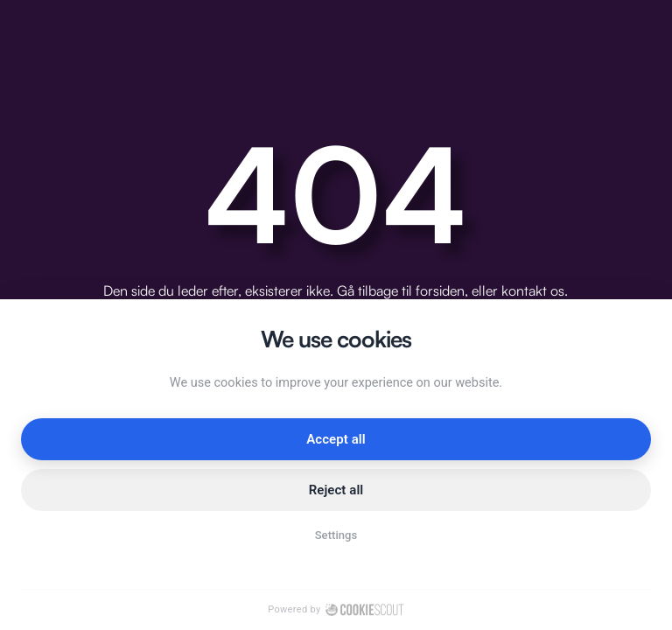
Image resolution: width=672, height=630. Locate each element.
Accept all (336, 439)
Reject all (336, 490)
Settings (336, 535)
